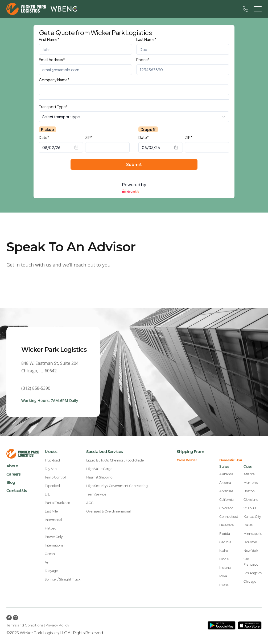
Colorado (226, 508)
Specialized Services (104, 452)
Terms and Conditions (25, 625)
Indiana (225, 568)
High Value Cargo (99, 469)
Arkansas (226, 491)
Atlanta (249, 474)
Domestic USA (231, 460)
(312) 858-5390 (36, 391)
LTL (47, 494)
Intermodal (53, 520)
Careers (13, 474)
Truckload (52, 460)
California (226, 500)
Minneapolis (253, 534)
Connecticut (229, 517)
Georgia (225, 542)
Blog (11, 482)
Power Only (54, 537)
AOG (90, 503)
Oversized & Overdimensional (108, 511)
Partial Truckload (57, 503)
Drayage (51, 571)
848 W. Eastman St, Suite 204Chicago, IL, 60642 (50, 370)
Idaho (224, 551)
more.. (224, 585)
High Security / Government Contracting (117, 486)
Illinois (224, 559)
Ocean (50, 554)
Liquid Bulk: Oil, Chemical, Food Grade (115, 460)
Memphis (251, 483)
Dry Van (51, 469)
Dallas (248, 525)
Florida (224, 534)
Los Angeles (253, 573)
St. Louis (250, 508)
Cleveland (251, 500)
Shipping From (190, 452)
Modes (51, 452)
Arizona (225, 483)
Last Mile (51, 511)
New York (251, 551)
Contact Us (17, 491)
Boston (249, 491)
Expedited (52, 486)
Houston (250, 542)
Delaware (226, 525)
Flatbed (50, 528)
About (12, 466)
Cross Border (187, 460)
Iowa (223, 576)
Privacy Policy (57, 625)
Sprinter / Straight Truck (63, 579)
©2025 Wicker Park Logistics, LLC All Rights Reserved (55, 633)
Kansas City (252, 517)
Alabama (226, 474)
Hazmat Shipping (99, 477)
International (54, 545)
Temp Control (55, 477)
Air (47, 562)
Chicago (250, 581)
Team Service (96, 494)
